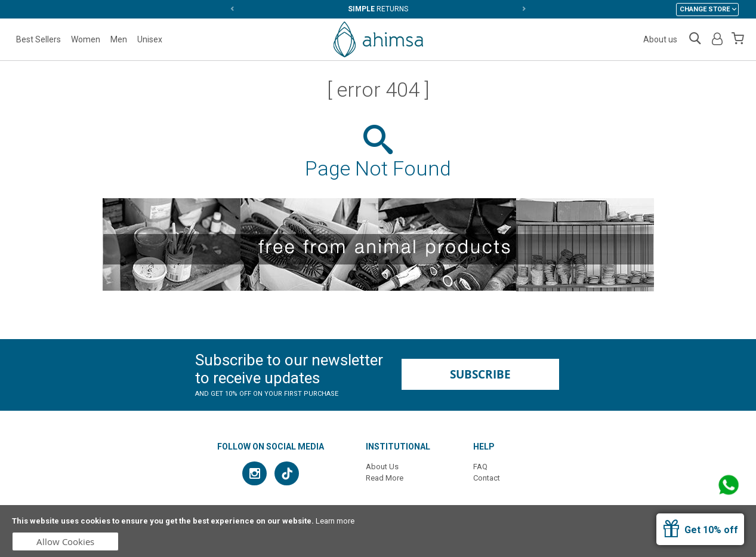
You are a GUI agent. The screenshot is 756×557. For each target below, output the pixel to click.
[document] (378, 531)
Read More (385, 478)
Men (119, 39)
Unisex (150, 39)
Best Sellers (38, 39)
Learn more (335, 521)
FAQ (480, 467)
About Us (382, 467)
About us (660, 39)
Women (86, 39)
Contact (487, 478)
